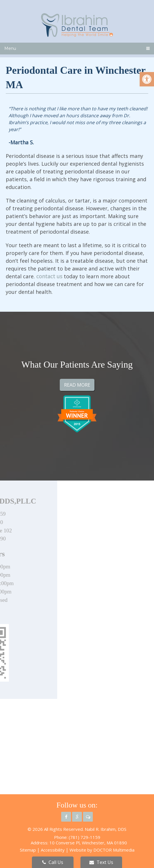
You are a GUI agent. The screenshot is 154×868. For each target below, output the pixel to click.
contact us (49, 276)
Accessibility (53, 850)
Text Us (101, 862)
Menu (10, 48)
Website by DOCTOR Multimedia (102, 850)
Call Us (53, 862)
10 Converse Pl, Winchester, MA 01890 (88, 843)
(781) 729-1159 (84, 837)
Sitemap (28, 850)
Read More (77, 385)
